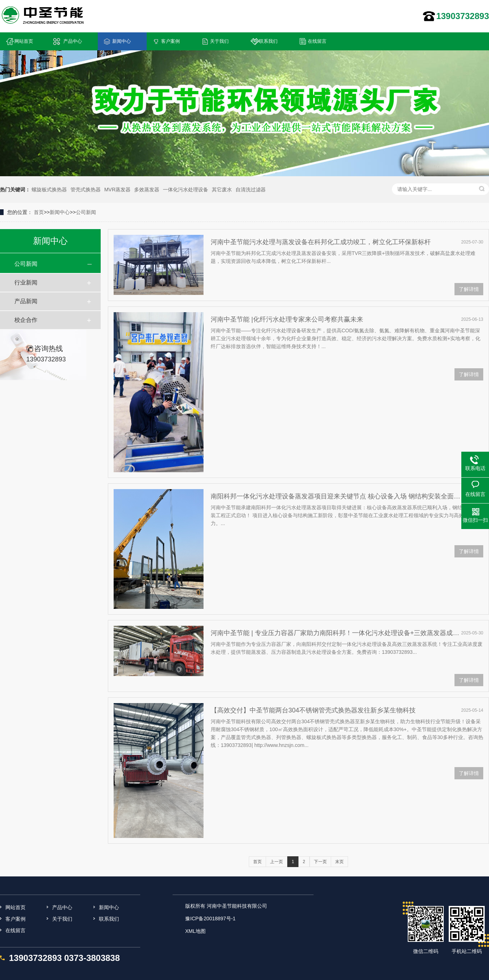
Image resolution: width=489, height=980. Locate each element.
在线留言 (317, 41)
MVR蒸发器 (117, 190)
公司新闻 (86, 212)
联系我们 (268, 41)
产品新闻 (26, 301)
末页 (339, 862)
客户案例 (170, 41)
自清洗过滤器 (251, 190)
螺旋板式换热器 (49, 190)
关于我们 (219, 41)
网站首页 (24, 41)
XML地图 (195, 931)
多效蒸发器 (147, 190)
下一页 (320, 862)
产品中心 (73, 41)
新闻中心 (122, 41)
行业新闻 (26, 282)
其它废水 (222, 190)
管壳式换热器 (86, 190)
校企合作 (26, 320)
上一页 (277, 862)
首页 (39, 212)
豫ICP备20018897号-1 (210, 919)
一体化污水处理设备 (186, 190)
